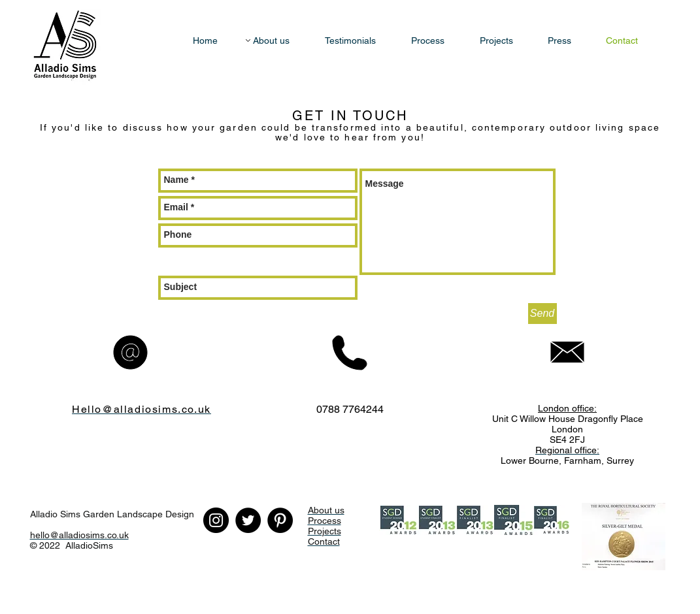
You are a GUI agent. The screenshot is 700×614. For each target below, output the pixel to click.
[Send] (542, 314)
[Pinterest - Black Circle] (280, 520)
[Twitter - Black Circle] (248, 520)
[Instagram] (216, 520)
